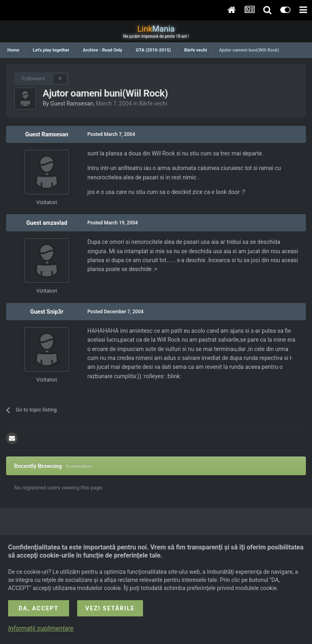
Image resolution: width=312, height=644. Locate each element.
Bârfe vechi (153, 103)
